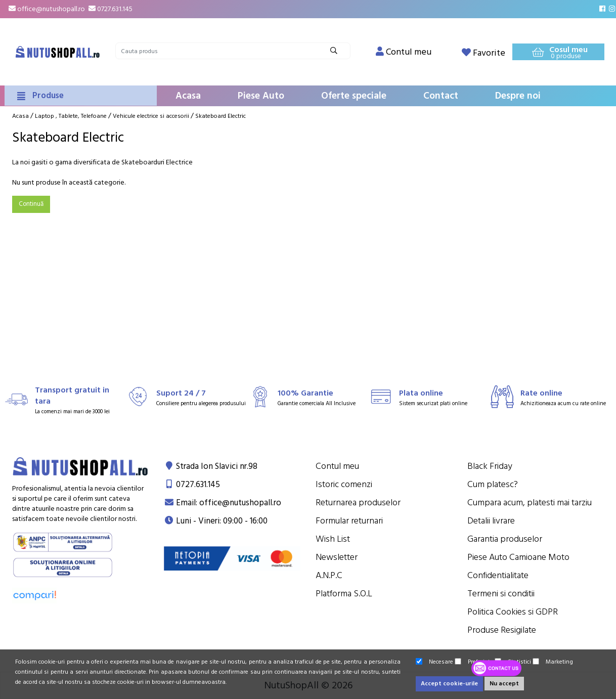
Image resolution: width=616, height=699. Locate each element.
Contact (441, 96)
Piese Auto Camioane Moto (518, 557)
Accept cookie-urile (449, 684)
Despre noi (518, 96)
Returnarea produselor (358, 503)
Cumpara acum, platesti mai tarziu (530, 503)
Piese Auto (261, 96)
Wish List (333, 539)
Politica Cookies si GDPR (513, 612)
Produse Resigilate (502, 630)
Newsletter (337, 557)
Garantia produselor (505, 539)
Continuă (31, 204)
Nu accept (504, 684)
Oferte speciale (354, 96)
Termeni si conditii (501, 594)
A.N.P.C (329, 575)
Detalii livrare (491, 521)
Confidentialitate (498, 575)
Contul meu (337, 466)
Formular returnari (349, 521)
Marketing (553, 662)
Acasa (188, 96)
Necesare (434, 662)
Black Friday (490, 466)
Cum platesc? (493, 484)
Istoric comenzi (344, 484)
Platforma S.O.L (344, 594)
